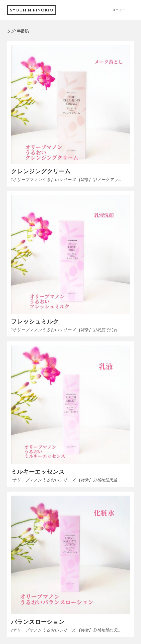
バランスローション (38, 622)
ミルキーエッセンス (38, 472)
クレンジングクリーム (41, 171)
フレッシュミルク (35, 321)
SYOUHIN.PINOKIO (32, 10)
